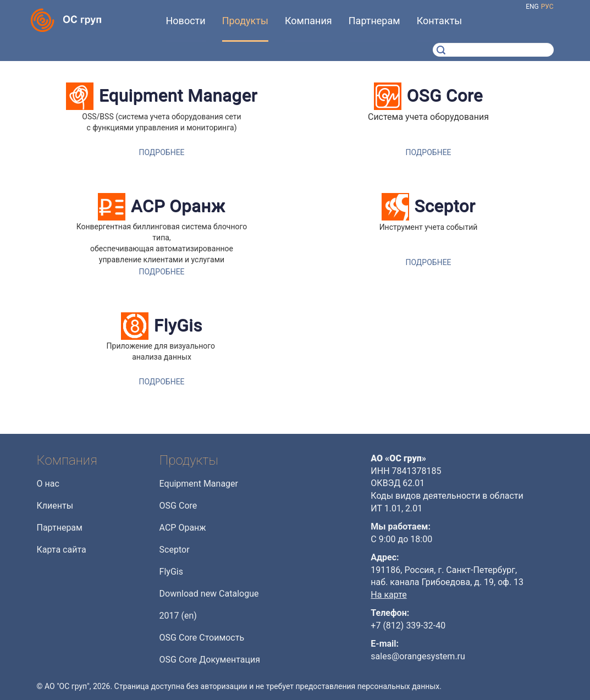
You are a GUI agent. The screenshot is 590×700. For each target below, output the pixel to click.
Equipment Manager (178, 95)
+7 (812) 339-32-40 (408, 625)
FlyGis (178, 325)
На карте (388, 595)
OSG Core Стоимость (202, 638)
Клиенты (55, 506)
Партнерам (60, 528)
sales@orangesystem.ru (418, 656)
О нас (48, 484)
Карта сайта (62, 550)
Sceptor (445, 206)
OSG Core (445, 95)
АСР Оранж (178, 206)
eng (532, 7)
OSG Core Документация (210, 660)
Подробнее (161, 152)
